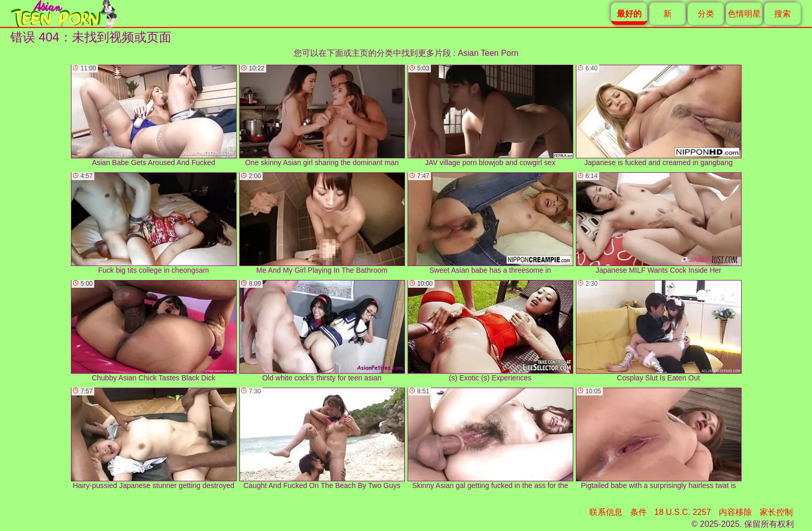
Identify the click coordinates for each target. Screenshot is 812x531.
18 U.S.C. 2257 (683, 512)
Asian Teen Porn (488, 53)
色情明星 (744, 14)
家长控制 (776, 512)
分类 (706, 14)
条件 (639, 512)
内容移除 (735, 512)
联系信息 (606, 512)
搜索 (782, 14)
